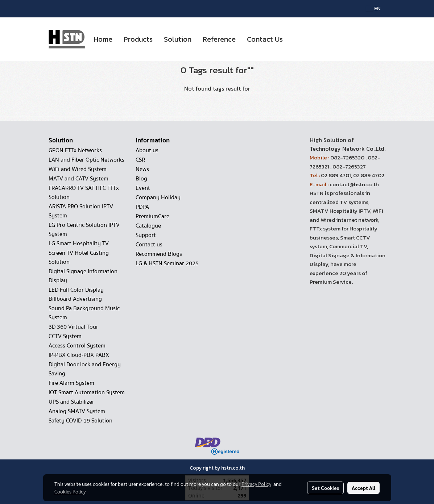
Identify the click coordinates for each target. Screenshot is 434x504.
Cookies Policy (70, 491)
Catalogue (148, 226)
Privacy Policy (256, 484)
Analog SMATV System (77, 411)
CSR (140, 160)
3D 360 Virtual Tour (73, 327)
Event (143, 188)
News (142, 169)
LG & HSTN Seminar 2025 (167, 263)
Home (103, 39)
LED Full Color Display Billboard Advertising (76, 294)
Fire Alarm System (71, 383)
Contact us (149, 245)
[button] (295, 39)
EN (373, 9)
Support (146, 235)
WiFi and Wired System (78, 169)
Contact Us (265, 39)
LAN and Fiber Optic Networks (86, 160)
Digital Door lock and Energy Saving (85, 369)
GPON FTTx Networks (75, 150)
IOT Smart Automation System (87, 392)
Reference (219, 39)
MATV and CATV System (78, 179)
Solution (178, 39)
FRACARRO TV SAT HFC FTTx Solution (84, 193)
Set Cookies (325, 488)
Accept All (363, 488)
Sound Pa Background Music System (84, 313)
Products (138, 39)
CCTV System (65, 336)
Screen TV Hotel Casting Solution (79, 257)
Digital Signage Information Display (83, 276)
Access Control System (77, 346)
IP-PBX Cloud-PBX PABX (79, 355)
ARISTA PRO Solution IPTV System (81, 211)
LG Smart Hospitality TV (79, 243)
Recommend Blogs (159, 254)
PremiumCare (152, 216)
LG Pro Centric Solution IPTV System (84, 230)
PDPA (142, 207)
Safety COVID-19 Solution (80, 421)
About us (147, 150)
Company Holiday (158, 197)
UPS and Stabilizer (71, 402)
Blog (141, 179)
